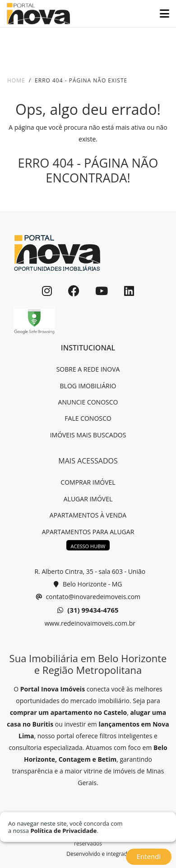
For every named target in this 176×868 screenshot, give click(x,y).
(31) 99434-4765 (88, 610)
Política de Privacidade (63, 831)
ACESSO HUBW (88, 546)
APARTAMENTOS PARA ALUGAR (88, 532)
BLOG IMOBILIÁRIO (88, 386)
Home (16, 80)
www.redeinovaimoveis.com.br (89, 623)
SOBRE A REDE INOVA (88, 369)
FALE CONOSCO (88, 418)
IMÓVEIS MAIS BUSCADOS (88, 435)
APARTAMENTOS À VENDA (88, 515)
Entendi (149, 856)
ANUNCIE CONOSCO (88, 402)
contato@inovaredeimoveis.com (88, 597)
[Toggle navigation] (161, 14)
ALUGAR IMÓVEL (88, 499)
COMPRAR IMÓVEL (88, 482)
